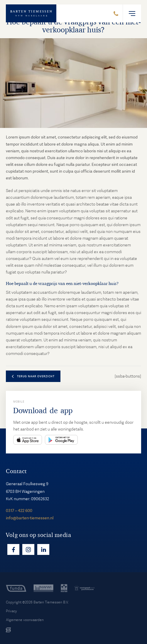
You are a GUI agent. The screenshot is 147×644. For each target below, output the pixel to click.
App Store (28, 440)
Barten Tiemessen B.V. (51, 602)
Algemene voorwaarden (25, 620)
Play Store (61, 440)
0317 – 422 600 (19, 510)
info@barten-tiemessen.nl (30, 518)
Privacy (11, 611)
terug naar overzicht (36, 376)
